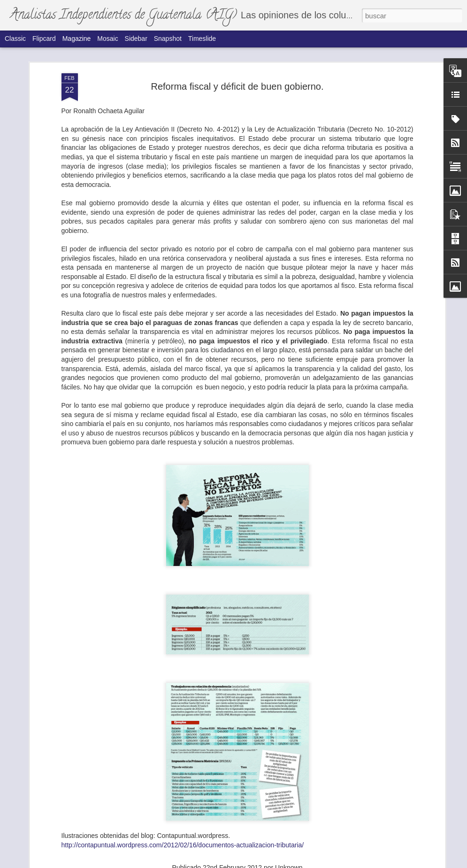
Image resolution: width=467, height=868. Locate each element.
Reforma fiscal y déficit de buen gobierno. (237, 48)
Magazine (77, 39)
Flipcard (44, 39)
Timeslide (202, 39)
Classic (15, 39)
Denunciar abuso (310, 863)
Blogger (279, 863)
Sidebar (136, 39)
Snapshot (168, 39)
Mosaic (107, 39)
